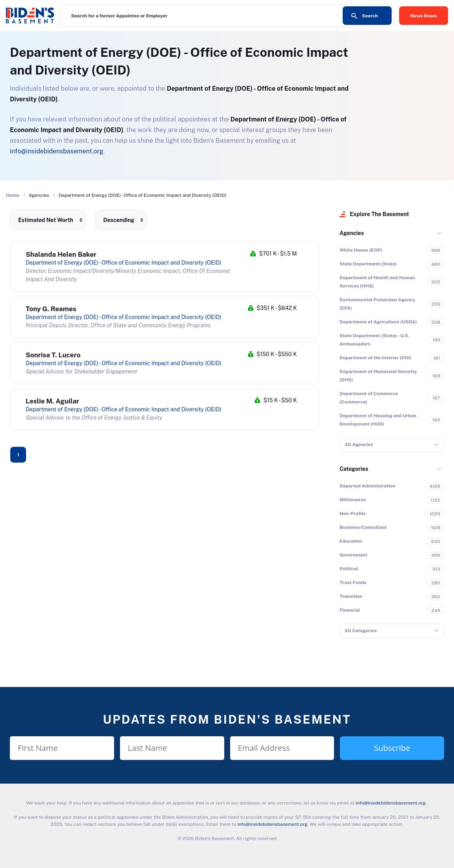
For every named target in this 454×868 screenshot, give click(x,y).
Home (13, 195)
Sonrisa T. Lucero (53, 355)
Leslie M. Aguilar (53, 401)
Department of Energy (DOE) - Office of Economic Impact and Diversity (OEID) (124, 263)
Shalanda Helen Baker (61, 254)
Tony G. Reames (51, 309)
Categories (354, 469)
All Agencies (359, 444)
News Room (424, 16)
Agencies (352, 233)
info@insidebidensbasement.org (57, 151)
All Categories (361, 631)
